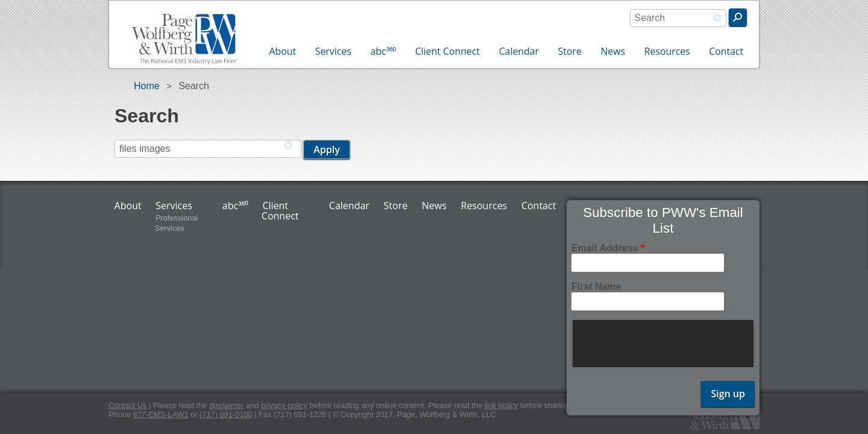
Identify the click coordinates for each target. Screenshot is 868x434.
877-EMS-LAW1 (161, 414)
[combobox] (678, 18)
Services (333, 51)
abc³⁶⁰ (383, 51)
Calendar (519, 51)
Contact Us (127, 405)
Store (570, 51)
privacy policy (284, 405)
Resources (667, 51)
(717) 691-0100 (226, 414)
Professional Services (177, 223)
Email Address (608, 248)
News (613, 51)
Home (147, 86)
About (283, 51)
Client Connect (448, 51)
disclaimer (227, 405)
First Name (596, 287)
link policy (501, 405)
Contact (726, 51)
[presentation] (664, 344)
